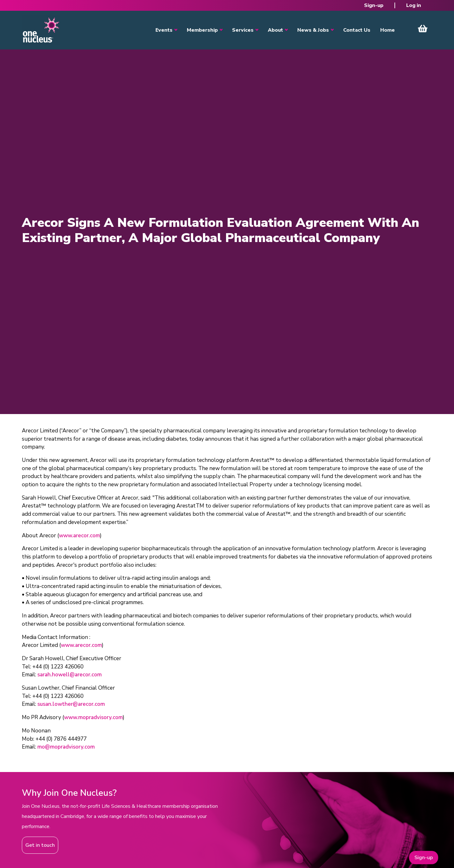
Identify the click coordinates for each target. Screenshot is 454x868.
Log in (414, 5)
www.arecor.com (79, 536)
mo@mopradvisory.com (66, 747)
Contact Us (357, 30)
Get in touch (40, 845)
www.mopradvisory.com (93, 717)
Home (388, 30)
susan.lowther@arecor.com (71, 704)
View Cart (423, 29)
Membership (202, 30)
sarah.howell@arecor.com (69, 675)
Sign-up (374, 5)
